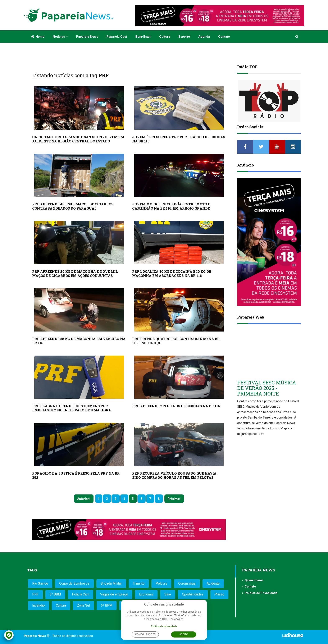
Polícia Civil (81, 594)
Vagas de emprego (114, 594)
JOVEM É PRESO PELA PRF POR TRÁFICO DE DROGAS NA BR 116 (179, 139)
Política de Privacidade (261, 593)
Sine (168, 594)
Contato (224, 37)
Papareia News (87, 37)
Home (38, 37)
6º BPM (107, 605)
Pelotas (161, 583)
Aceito (184, 634)
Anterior (83, 499)
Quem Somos (254, 580)
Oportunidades (193, 594)
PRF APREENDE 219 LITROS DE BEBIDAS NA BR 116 (176, 406)
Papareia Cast (117, 37)
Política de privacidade (164, 626)
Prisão (219, 594)
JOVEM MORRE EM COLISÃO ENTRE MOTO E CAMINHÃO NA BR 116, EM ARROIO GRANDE (171, 206)
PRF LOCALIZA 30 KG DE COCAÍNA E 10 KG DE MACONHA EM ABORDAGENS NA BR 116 (172, 273)
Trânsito (139, 583)
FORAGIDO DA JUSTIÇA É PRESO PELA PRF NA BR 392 (76, 475)
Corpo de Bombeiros (74, 583)
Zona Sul (83, 605)
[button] (297, 37)
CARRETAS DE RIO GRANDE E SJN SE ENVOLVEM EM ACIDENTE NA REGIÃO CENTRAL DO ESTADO (78, 139)
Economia (146, 594)
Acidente (213, 583)
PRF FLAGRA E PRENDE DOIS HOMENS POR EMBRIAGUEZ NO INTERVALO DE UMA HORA (72, 408)
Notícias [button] (60, 37)
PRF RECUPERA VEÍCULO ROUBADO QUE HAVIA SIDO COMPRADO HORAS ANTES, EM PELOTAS (174, 475)
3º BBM (55, 594)
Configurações (145, 634)
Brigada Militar (111, 583)
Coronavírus (187, 583)
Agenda (204, 37)
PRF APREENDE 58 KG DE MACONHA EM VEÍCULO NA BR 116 (79, 341)
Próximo (173, 499)
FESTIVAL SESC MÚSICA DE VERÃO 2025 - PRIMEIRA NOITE (267, 388)
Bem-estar (143, 37)
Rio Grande (40, 583)
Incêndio (38, 605)
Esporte (184, 37)
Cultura (165, 37)
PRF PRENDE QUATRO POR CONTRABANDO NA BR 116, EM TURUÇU (176, 341)
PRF (35, 594)
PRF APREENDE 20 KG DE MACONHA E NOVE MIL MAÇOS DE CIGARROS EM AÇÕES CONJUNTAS (75, 273)
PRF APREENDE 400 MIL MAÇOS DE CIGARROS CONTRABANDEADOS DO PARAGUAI (73, 206)
